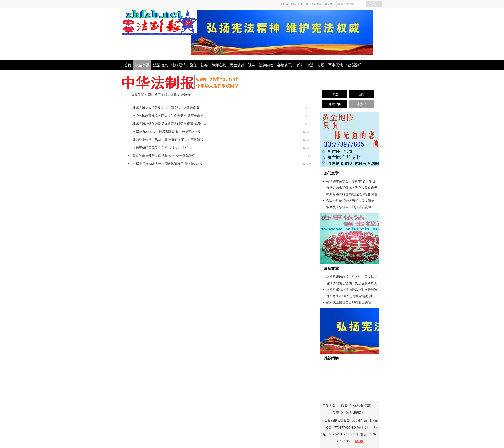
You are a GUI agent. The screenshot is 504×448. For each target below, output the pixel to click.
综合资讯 (142, 65)
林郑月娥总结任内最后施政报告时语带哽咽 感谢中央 (170, 124)
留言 (309, 4)
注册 (301, 4)
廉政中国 (335, 104)
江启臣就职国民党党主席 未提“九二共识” (161, 148)
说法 (310, 65)
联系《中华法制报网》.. (358, 406)
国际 (362, 94)
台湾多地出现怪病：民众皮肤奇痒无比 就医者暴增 (168, 116)
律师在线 (219, 65)
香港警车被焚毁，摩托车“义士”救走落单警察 (164, 156)
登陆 (293, 4)
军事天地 (336, 65)
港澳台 (186, 95)
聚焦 (193, 65)
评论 (299, 65)
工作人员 (329, 406)
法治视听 (354, 65)
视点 (252, 65)
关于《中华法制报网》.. (349, 413)
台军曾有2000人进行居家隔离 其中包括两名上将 (167, 132)
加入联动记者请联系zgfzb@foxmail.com (349, 421)
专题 (321, 65)
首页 (128, 65)
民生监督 (237, 65)
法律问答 (266, 65)
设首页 (318, 4)
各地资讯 (284, 65)
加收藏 (328, 4)
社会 (204, 65)
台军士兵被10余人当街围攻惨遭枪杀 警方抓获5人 (167, 164)
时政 (335, 94)
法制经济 (179, 65)
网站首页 (154, 95)
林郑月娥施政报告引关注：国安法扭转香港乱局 (166, 108)
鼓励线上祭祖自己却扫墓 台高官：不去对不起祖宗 (168, 140)
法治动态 (160, 65)
